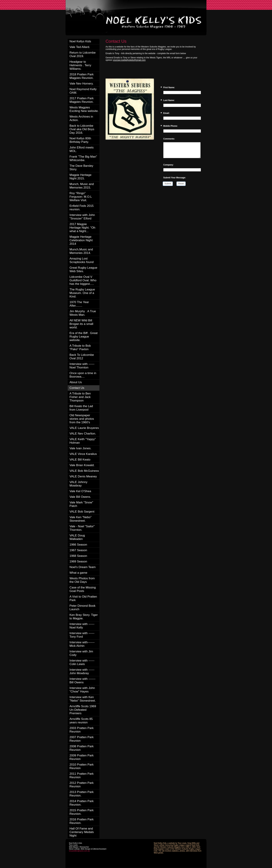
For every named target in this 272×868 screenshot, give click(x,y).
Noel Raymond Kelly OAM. (83, 91)
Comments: (169, 139)
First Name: (169, 88)
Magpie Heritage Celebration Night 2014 (81, 240)
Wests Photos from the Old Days (82, 580)
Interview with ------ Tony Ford (82, 635)
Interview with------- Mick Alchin (82, 644)
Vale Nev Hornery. (81, 84)
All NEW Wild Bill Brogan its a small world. (81, 324)
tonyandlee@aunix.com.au (79, 851)
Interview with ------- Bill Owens (82, 681)
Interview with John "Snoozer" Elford (82, 217)
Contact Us (77, 388)
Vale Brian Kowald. (82, 465)
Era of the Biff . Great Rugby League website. (83, 337)
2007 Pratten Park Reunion (82, 739)
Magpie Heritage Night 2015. (80, 177)
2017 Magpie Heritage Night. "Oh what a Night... (82, 228)
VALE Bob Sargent (82, 512)
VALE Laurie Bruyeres (84, 428)
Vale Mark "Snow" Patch (81, 504)
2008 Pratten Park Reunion (82, 748)
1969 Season (78, 561)
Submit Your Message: (175, 178)
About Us (76, 382)
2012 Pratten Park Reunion (82, 785)
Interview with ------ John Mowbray (82, 671)
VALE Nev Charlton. (83, 434)
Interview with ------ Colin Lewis (82, 662)
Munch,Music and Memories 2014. (81, 251)
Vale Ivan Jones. (80, 448)
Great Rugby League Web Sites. (83, 269)
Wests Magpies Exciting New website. (84, 109)
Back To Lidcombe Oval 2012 (82, 357)
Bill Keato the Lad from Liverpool (81, 408)
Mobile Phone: (170, 126)
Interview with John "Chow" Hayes (82, 690)
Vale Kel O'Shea (80, 491)
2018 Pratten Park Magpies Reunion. (82, 76)
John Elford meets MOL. (82, 149)
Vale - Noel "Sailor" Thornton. (82, 528)
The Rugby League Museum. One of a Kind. (82, 293)
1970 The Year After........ (79, 304)
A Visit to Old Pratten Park (83, 598)
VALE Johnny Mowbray (78, 484)
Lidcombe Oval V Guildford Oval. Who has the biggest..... (83, 280)
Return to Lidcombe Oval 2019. (83, 54)
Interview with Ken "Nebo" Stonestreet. (83, 699)
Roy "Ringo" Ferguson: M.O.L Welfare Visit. (81, 197)
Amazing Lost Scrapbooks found (82, 260)
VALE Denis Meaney (83, 476)
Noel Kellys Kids (80, 41)
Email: (166, 113)
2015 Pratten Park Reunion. (82, 812)
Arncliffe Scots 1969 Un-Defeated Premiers (83, 710)
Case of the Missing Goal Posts (83, 589)
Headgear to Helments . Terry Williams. (80, 65)
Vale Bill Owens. (80, 497)
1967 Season (78, 550)
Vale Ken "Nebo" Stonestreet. (80, 519)
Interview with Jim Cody (81, 653)
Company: (168, 165)
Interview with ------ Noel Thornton (82, 366)
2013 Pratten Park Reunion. (82, 794)
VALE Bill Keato (80, 460)
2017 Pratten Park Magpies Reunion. (82, 100)
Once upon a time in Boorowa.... (83, 375)
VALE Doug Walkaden (77, 537)
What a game (78, 573)
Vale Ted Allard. (80, 47)
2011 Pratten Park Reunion (82, 775)
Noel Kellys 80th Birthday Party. (80, 140)
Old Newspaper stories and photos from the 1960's (82, 419)
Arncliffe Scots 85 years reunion (81, 721)
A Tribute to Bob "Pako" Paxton (80, 347)
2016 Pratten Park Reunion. (82, 821)
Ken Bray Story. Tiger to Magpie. (84, 617)
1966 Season (78, 545)
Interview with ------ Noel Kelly (82, 626)
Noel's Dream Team (83, 567)
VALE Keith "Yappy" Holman (83, 441)
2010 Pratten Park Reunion (82, 766)
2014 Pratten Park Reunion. (82, 803)
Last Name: (169, 100)
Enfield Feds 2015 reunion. (82, 208)
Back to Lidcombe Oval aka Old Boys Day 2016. (82, 129)
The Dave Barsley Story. (81, 168)
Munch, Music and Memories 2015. (82, 186)
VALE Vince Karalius (83, 454)
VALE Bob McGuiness (84, 471)
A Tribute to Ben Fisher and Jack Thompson (80, 397)
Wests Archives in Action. (81, 118)
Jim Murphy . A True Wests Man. (83, 313)
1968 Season (78, 556)
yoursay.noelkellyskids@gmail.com (129, 60)
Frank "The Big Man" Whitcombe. (83, 158)
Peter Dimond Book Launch (82, 608)
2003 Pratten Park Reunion (82, 730)
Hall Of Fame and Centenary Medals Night (82, 832)
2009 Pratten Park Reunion (82, 757)
